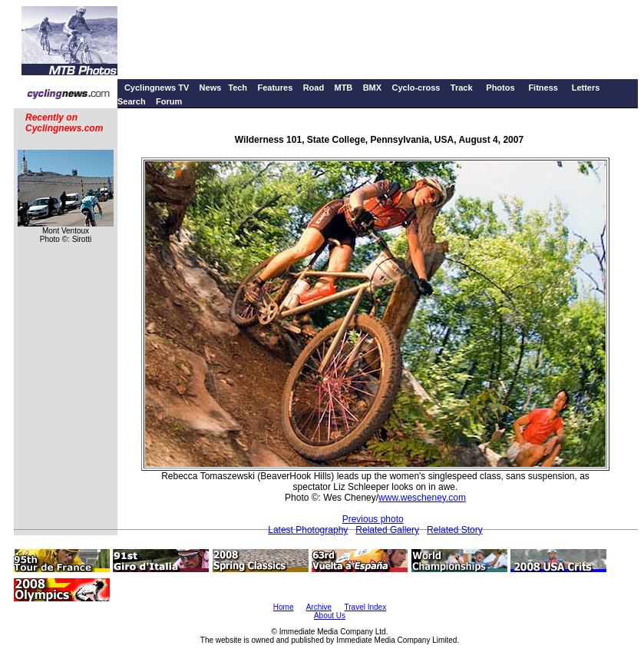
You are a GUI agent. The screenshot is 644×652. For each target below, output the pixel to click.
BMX (372, 88)
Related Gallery (387, 530)
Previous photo (373, 519)
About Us (330, 616)
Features (275, 88)
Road (314, 88)
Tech (238, 88)
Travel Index (366, 607)
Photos (500, 88)
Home (284, 607)
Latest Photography (308, 530)
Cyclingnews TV (157, 88)
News (211, 88)
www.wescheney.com (422, 498)
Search (132, 101)
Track (462, 88)
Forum (169, 101)
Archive (319, 607)
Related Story (455, 530)
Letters (586, 88)
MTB (343, 88)
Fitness (543, 88)
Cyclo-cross (416, 88)
